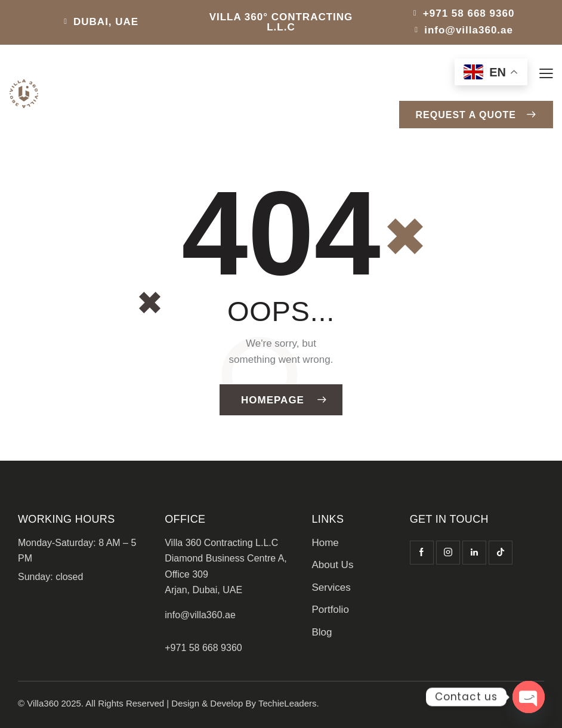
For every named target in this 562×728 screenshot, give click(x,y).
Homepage (273, 400)
